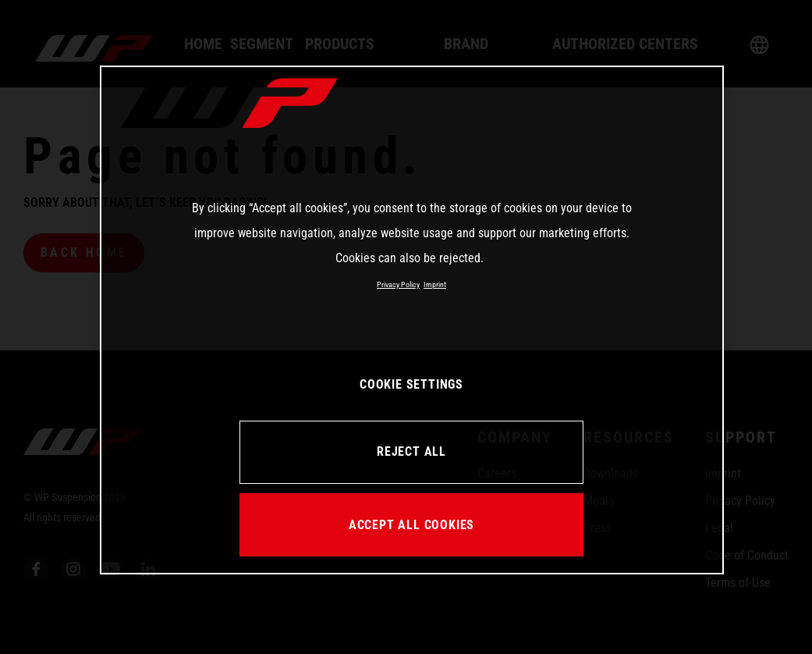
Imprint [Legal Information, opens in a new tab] (435, 284)
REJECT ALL (411, 451)
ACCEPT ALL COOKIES (411, 525)
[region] (412, 320)
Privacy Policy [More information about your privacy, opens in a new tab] (398, 284)
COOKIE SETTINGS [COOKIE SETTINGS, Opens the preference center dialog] (411, 384)
